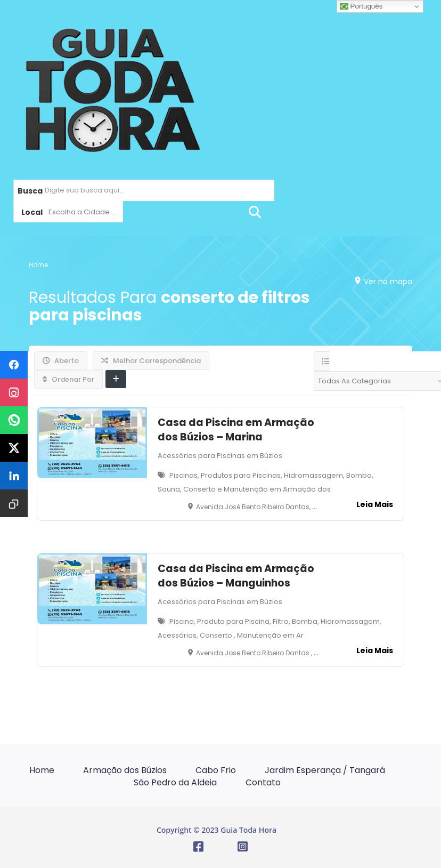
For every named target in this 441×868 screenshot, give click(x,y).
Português (361, 6)
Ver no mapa (385, 281)
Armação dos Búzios (125, 770)
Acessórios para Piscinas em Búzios (220, 456)
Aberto (61, 361)
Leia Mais (375, 504)
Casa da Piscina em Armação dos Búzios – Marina (236, 430)
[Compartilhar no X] (14, 448)
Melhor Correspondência (151, 361)
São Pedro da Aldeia (175, 782)
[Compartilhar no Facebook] (14, 365)
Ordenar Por (68, 379)
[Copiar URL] (14, 503)
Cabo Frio (216, 770)
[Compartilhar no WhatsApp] (14, 420)
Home (38, 264)
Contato (263, 782)
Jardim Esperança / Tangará (325, 770)
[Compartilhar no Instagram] (14, 392)
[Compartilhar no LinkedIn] (14, 476)
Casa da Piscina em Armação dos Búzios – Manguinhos (236, 576)
